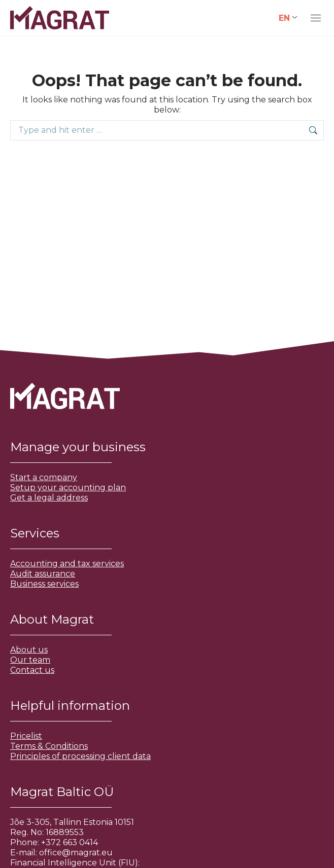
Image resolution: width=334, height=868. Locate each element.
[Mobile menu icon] (316, 18)
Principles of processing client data (80, 756)
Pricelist (26, 736)
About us (29, 650)
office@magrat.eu (76, 853)
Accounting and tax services (67, 564)
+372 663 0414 (70, 842)
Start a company (44, 477)
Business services (44, 584)
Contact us (32, 670)
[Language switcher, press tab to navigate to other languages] (288, 18)
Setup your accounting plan (68, 487)
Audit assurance (43, 574)
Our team (30, 660)
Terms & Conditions (49, 746)
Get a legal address (49, 498)
